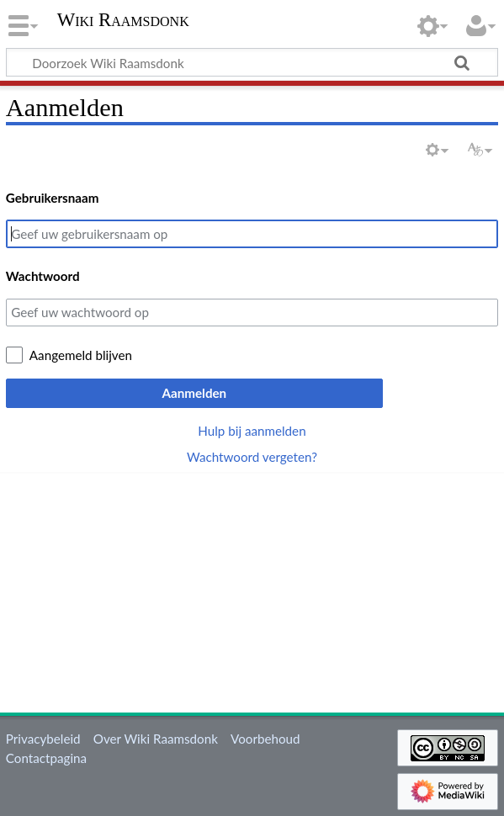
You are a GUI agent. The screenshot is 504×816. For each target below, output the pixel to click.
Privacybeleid (43, 739)
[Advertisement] (255, 590)
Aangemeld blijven (81, 355)
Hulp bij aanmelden (252, 431)
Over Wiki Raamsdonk (156, 739)
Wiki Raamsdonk (123, 20)
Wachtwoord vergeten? (252, 457)
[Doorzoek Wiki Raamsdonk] (252, 62)
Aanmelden (194, 393)
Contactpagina (46, 758)
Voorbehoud (265, 739)
